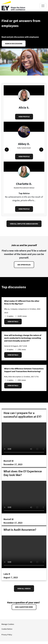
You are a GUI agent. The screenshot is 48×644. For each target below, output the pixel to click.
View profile (24, 117)
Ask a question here (24, 607)
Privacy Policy (7, 635)
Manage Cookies (8, 624)
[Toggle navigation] (43, 6)
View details (13, 321)
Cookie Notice (7, 629)
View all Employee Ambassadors (24, 224)
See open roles (24, 265)
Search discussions (14, 44)
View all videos (24, 589)
